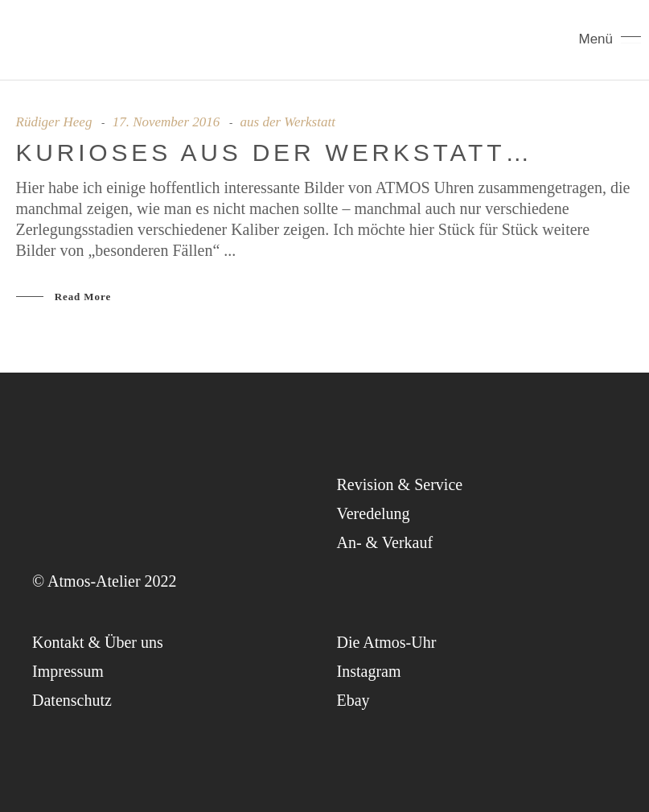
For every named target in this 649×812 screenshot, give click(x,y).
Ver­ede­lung (374, 513)
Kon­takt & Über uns (98, 642)
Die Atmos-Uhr (387, 642)
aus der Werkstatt (288, 122)
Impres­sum (68, 671)
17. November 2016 (166, 122)
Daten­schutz (72, 700)
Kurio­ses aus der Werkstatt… (275, 153)
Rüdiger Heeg (54, 122)
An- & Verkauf (385, 542)
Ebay (353, 700)
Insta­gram (369, 671)
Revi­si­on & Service (400, 484)
